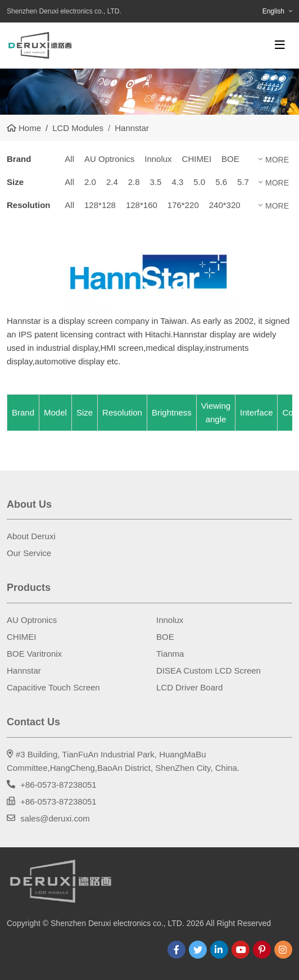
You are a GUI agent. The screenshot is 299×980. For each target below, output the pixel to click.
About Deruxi (31, 536)
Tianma (170, 654)
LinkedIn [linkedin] (219, 950)
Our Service (29, 553)
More (277, 160)
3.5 (156, 182)
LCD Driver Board (189, 687)
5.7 (243, 182)
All (69, 159)
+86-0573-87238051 (58, 785)
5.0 (199, 182)
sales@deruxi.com (55, 818)
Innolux (158, 159)
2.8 (134, 182)
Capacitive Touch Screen (53, 687)
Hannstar (24, 670)
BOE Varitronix (34, 654)
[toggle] (280, 45)
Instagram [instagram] (283, 950)
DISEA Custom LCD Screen (209, 670)
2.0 (90, 182)
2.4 (112, 182)
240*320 (225, 205)
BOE (230, 159)
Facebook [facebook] (176, 950)
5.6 (221, 182)
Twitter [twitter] (198, 950)
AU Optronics (109, 159)
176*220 (183, 205)
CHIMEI (197, 159)
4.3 (177, 182)
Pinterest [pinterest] (262, 950)
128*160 (142, 205)
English (273, 11)
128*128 (100, 205)
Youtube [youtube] (241, 950)
